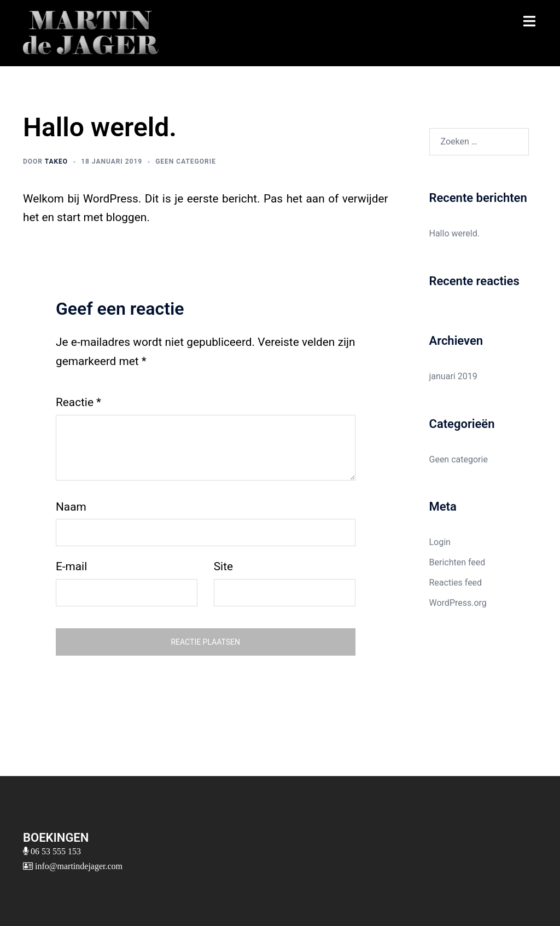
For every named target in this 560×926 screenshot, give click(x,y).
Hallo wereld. (454, 233)
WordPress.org (458, 603)
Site (223, 566)
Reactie (78, 402)
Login (440, 542)
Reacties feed (456, 583)
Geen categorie (186, 161)
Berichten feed (457, 562)
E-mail (71, 566)
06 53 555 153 (55, 851)
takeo (56, 161)
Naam (71, 507)
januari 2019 (453, 376)
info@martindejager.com (78, 866)
